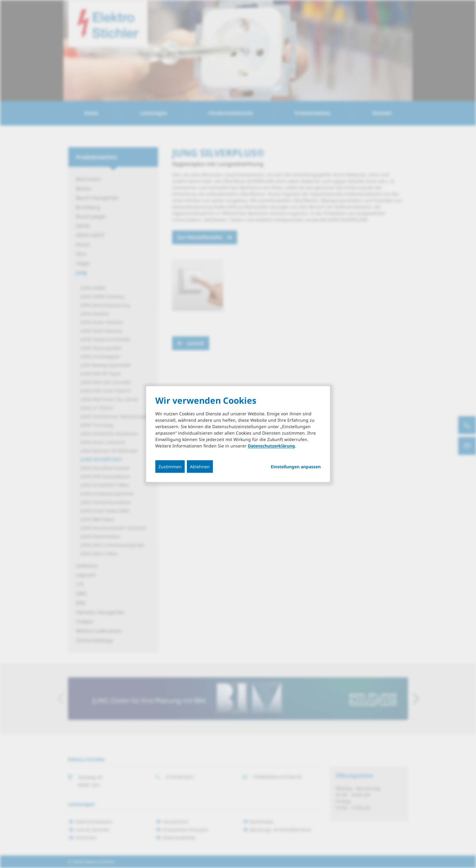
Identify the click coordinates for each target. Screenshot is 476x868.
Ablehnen (200, 466)
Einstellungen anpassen (296, 466)
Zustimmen (170, 466)
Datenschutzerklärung (271, 445)
